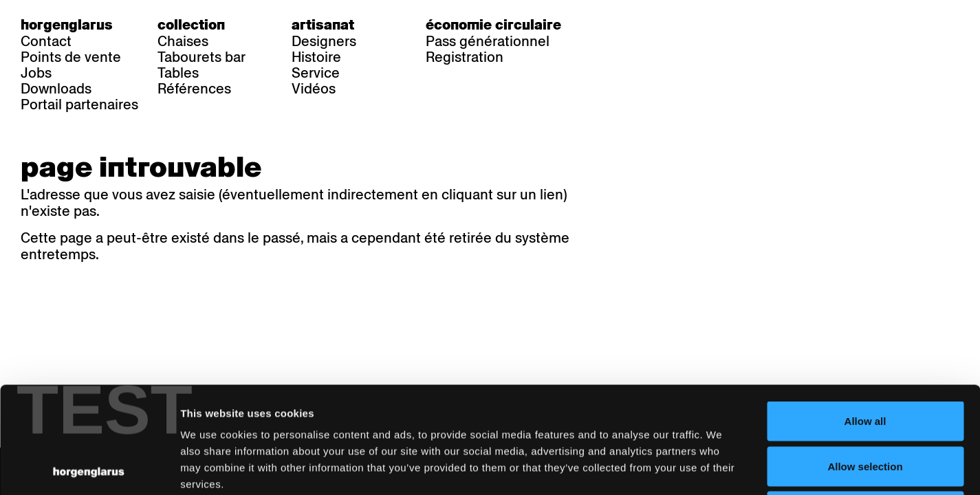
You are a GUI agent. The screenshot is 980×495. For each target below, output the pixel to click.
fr (642, 25)
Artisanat (323, 25)
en (670, 25)
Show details (719, 468)
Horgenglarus (67, 25)
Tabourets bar (202, 57)
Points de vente (71, 57)
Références (194, 89)
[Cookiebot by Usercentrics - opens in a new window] (89, 468)
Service (316, 73)
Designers (324, 41)
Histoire (316, 57)
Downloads (56, 89)
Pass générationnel (488, 41)
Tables (178, 73)
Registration (465, 57)
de (614, 25)
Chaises (183, 41)
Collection (191, 25)
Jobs (36, 73)
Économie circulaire (493, 25)
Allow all (865, 315)
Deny (865, 405)
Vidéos (314, 89)
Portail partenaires (79, 104)
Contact (46, 41)
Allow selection (865, 360)
